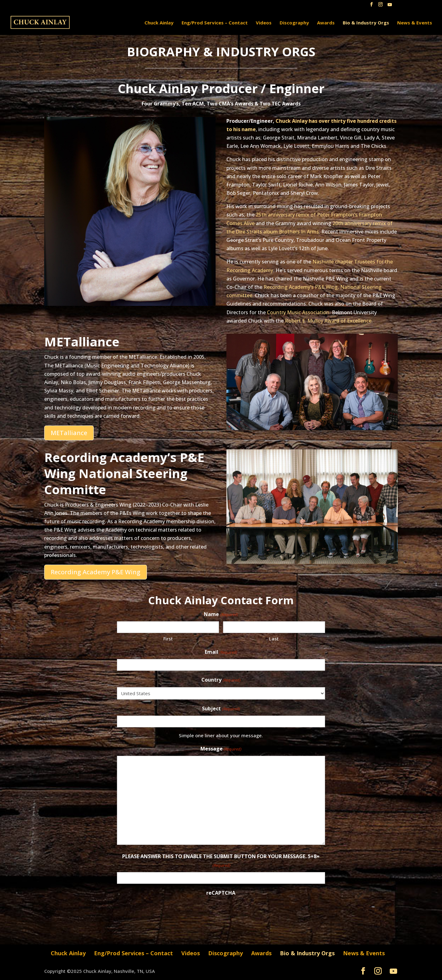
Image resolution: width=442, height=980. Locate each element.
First (168, 639)
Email (221, 652)
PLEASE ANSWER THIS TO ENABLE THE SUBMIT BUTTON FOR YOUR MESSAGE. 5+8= (221, 861)
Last (274, 639)
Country (221, 680)
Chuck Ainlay (159, 23)
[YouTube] (390, 6)
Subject (221, 709)
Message (221, 749)
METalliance (69, 433)
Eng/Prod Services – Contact (215, 23)
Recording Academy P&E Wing (96, 572)
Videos (264, 23)
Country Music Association (298, 312)
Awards (326, 23)
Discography (294, 23)
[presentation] (164, 912)
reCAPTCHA (221, 893)
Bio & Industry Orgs (366, 23)
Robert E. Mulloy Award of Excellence (328, 321)
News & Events (415, 23)
